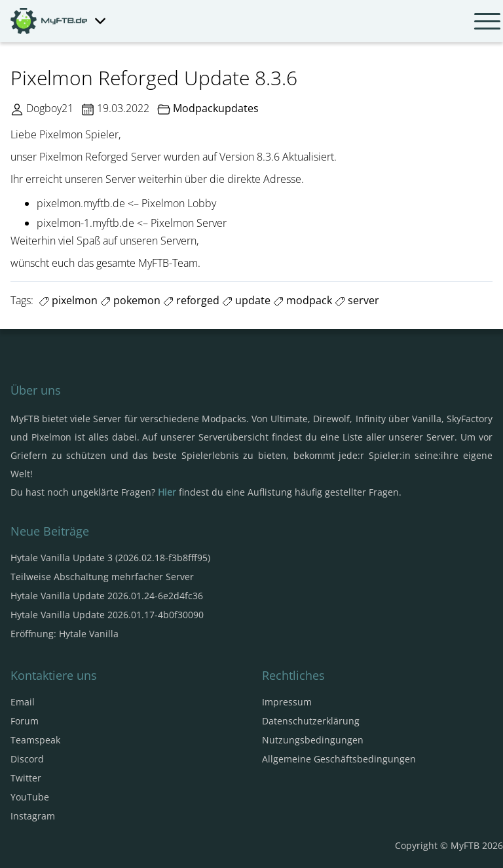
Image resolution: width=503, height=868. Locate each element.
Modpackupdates (216, 108)
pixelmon (68, 300)
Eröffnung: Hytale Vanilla (65, 634)
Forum (25, 721)
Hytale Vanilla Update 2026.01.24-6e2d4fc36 (107, 596)
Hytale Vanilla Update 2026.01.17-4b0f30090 (107, 615)
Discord (27, 759)
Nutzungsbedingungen (313, 740)
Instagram (33, 816)
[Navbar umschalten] (487, 21)
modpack (303, 300)
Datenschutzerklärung (311, 721)
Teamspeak (35, 740)
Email (23, 702)
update (246, 300)
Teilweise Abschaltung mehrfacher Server (102, 577)
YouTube (30, 797)
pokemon (130, 300)
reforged (191, 300)
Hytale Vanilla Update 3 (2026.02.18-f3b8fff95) (110, 558)
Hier (167, 492)
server (357, 300)
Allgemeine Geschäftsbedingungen (339, 759)
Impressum (287, 702)
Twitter (26, 778)
